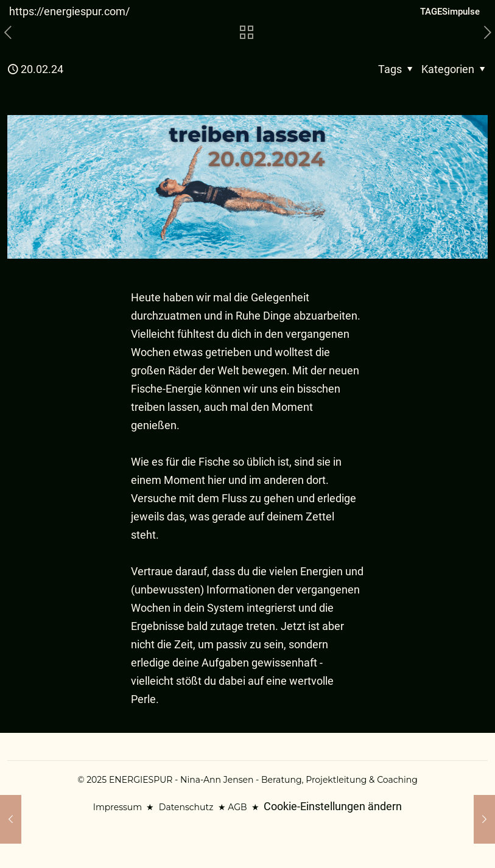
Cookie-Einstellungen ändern (333, 806)
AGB (237, 807)
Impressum (118, 807)
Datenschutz (186, 807)
